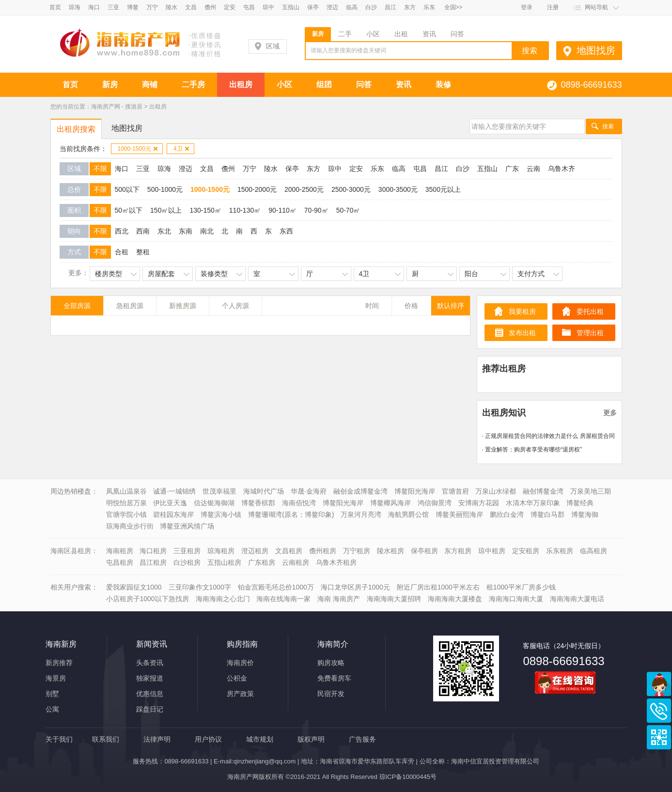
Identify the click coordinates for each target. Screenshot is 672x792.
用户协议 (208, 739)
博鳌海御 (585, 514)
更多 (610, 413)
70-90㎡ (316, 210)
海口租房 (153, 551)
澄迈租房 (255, 551)
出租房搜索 (76, 129)
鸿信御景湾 (435, 503)
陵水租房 (391, 551)
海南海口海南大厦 (516, 599)
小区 (373, 34)
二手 (345, 34)
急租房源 (130, 306)
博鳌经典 (580, 503)
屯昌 (249, 7)
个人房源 (235, 306)
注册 (553, 7)
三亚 (113, 7)
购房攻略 (331, 663)
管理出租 (590, 333)
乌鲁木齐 (562, 169)
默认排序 (451, 306)
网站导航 (596, 7)
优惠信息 (150, 694)
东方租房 (458, 551)
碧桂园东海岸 (173, 514)
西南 (143, 231)
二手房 (193, 85)
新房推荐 (59, 663)
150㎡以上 (166, 210)
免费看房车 (334, 678)
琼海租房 (221, 551)
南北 (207, 231)
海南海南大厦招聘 (394, 599)
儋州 (210, 7)
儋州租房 (323, 551)
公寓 (52, 709)
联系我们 (106, 739)
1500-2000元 (257, 189)
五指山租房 (224, 562)
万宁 (152, 7)
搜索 (608, 126)
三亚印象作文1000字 (200, 587)
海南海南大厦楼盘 (455, 599)
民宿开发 (331, 694)
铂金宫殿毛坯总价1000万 (276, 587)
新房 (318, 34)
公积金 (237, 678)
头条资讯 (150, 663)
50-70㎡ (348, 210)
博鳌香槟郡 (258, 503)
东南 (186, 231)
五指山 (291, 7)
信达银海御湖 (214, 503)
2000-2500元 (304, 189)
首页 (55, 7)
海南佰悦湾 (299, 503)
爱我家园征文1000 (134, 587)
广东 (512, 169)
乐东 (429, 7)
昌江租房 (153, 562)
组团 (324, 85)
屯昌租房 (120, 562)
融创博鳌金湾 (543, 491)
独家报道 (150, 678)
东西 (286, 231)
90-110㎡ (282, 210)
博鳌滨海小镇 (221, 514)
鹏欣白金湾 (507, 514)
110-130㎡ (245, 210)
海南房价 (240, 663)
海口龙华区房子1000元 (355, 587)
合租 (122, 252)
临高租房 (594, 551)
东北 (164, 231)
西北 (122, 231)
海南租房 (120, 551)
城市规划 (260, 739)
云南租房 (296, 562)
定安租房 (526, 551)
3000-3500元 (398, 189)
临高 (352, 7)
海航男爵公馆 (408, 514)
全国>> (453, 7)
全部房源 (77, 306)
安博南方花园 (479, 503)
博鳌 (133, 7)
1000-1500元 (138, 149)
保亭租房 (424, 551)
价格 (411, 306)
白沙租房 (187, 562)
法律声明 (157, 739)
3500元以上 (443, 189)
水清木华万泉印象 (533, 503)
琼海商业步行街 (130, 526)
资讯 (429, 34)
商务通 (659, 684)
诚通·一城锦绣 (174, 491)
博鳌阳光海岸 (415, 491)
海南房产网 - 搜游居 (117, 107)
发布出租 (522, 333)
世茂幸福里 (219, 491)
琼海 (75, 7)
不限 (100, 169)
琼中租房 (492, 551)
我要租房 (522, 311)
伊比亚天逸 (170, 503)
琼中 (268, 7)
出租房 (241, 85)
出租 (401, 34)
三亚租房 (187, 551)
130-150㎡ (205, 210)
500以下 (127, 189)
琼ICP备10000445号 (408, 777)
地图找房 (596, 50)
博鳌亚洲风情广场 (187, 526)
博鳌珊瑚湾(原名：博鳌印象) (291, 514)
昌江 (391, 7)
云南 (533, 169)
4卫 (182, 149)
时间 (372, 306)
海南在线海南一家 (283, 599)
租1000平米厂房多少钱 (521, 587)
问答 (457, 34)
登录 (527, 7)
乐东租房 (560, 551)
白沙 (371, 7)
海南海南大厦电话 (577, 599)
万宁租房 (357, 551)
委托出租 (590, 311)
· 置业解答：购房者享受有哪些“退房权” (532, 450)
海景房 (56, 678)
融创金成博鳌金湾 (360, 491)
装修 (443, 85)
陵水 (172, 7)
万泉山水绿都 (496, 491)
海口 (94, 7)
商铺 (150, 85)
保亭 (313, 7)
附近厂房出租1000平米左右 (438, 587)
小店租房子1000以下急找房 (148, 599)
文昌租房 (289, 551)
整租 (143, 252)
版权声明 (311, 739)
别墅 (52, 694)
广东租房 (262, 562)
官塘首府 (455, 491)
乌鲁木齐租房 (336, 562)
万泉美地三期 (591, 491)
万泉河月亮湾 (361, 514)
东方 (410, 7)
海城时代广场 (264, 491)
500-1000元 (165, 189)
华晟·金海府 (309, 491)
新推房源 (183, 306)
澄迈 (332, 7)
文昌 (191, 7)
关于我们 (59, 739)
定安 (230, 7)
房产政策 (240, 694)
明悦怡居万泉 (126, 503)
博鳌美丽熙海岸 (459, 514)
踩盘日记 (150, 709)
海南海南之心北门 (223, 599)
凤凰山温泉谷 (126, 491)
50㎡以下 (129, 210)
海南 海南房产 (339, 599)
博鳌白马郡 (547, 514)
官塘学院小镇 (126, 514)
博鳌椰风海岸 (391, 503)
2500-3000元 (351, 189)
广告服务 (362, 739)
